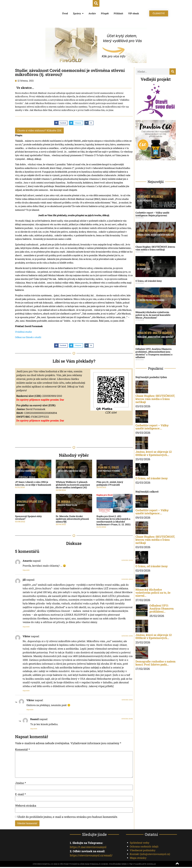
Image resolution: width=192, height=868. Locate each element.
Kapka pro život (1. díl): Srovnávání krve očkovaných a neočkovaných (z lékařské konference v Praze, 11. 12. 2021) (114, 521)
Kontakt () (150, 855)
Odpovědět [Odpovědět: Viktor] (26, 691)
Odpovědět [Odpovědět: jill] (26, 627)
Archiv (92, 13)
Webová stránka (26, 806)
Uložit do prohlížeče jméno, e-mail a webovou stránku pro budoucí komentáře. (68, 817)
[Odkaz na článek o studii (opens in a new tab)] (28, 338)
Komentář (22, 750)
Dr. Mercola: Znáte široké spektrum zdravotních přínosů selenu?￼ (72, 519)
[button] (96, 3)
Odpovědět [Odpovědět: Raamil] (34, 729)
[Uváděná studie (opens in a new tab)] (23, 332)
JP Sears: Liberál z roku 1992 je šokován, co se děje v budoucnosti (33, 484)
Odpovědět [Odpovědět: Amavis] (26, 571)
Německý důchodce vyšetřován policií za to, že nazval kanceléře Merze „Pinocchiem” (153, 315)
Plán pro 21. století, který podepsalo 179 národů (110, 484)
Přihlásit (118, 13)
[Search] (173, 72)
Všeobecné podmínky (143, 851)
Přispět (105, 13)
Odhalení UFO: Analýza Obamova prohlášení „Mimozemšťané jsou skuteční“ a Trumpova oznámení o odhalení (154, 353)
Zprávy (78, 13)
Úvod (65, 13)
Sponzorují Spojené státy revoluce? (28, 518)
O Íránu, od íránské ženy (149, 281)
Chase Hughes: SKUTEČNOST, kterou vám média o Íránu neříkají (155, 248)
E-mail (20, 795)
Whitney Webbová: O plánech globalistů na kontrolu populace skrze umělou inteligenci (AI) (73, 485)
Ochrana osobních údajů (144, 847)
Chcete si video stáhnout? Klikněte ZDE (42, 131)
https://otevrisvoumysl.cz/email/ (91, 856)
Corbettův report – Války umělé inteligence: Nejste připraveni (152, 214)
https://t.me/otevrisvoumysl (88, 848)
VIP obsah (134, 13)
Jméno (20, 783)
